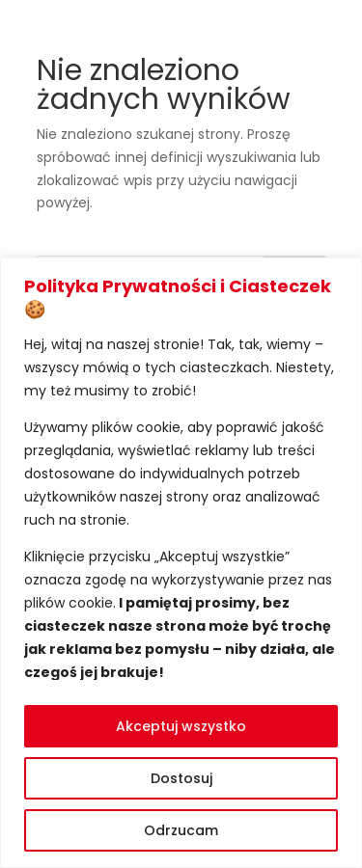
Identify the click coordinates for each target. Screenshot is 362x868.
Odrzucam (181, 830)
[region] (181, 563)
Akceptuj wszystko (181, 726)
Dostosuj (181, 778)
